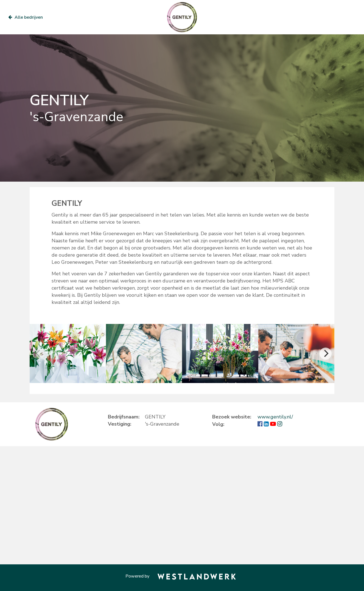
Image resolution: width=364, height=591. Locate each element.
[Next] (326, 354)
